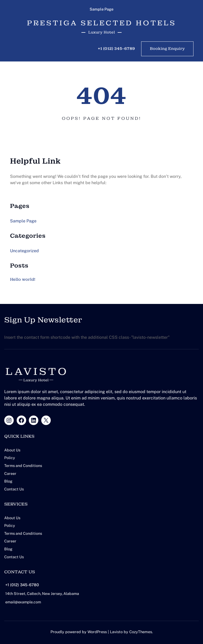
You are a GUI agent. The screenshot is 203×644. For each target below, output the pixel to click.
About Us (12, 450)
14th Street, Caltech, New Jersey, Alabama (43, 592)
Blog (8, 481)
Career (10, 473)
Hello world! (23, 280)
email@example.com (24, 601)
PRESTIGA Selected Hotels (101, 23)
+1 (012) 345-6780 (23, 583)
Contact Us (14, 488)
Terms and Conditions (24, 466)
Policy (10, 458)
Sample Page (101, 9)
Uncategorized (24, 251)
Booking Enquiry (167, 49)
